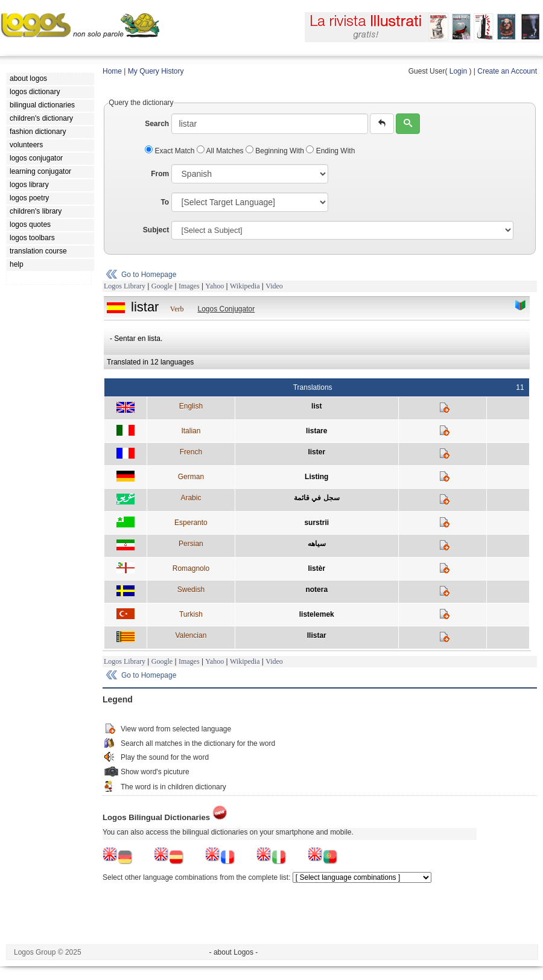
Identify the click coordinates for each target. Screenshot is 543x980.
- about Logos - (234, 952)
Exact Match (171, 151)
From (160, 174)
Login (458, 71)
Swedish (191, 590)
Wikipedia (245, 286)
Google (162, 286)
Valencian (191, 635)
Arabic (191, 498)
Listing (316, 477)
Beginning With (276, 151)
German (191, 477)
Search (157, 124)
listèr (316, 568)
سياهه (317, 544)
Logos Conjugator (226, 309)
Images (189, 286)
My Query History (156, 71)
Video (274, 286)
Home (112, 71)
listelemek (317, 614)
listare (316, 431)
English (191, 406)
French (191, 452)
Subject (156, 230)
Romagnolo (191, 568)
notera (316, 590)
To (165, 202)
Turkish (191, 614)
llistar (317, 635)
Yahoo (214, 286)
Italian (191, 431)
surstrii (316, 523)
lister (316, 452)
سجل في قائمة (317, 498)
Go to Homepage (149, 275)
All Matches (221, 151)
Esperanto (191, 523)
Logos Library (125, 286)
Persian (191, 544)
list (316, 406)
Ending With (330, 151)
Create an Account (507, 71)
